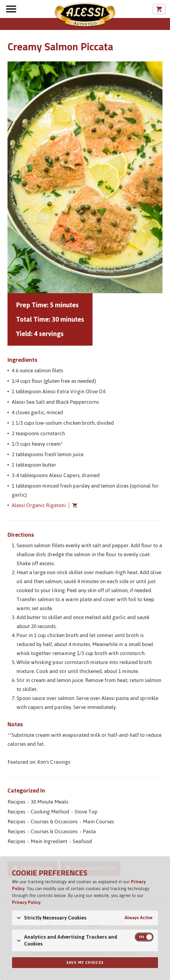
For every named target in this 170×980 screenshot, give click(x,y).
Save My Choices (85, 963)
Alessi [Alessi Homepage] (85, 16)
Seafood (82, 841)
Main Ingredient (49, 841)
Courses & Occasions (54, 822)
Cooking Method (50, 812)
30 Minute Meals (49, 802)
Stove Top (86, 812)
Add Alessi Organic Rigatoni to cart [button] (73, 505)
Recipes (16, 802)
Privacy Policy (26, 902)
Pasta (89, 831)
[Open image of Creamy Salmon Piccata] (85, 177)
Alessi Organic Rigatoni (39, 505)
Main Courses (98, 822)
